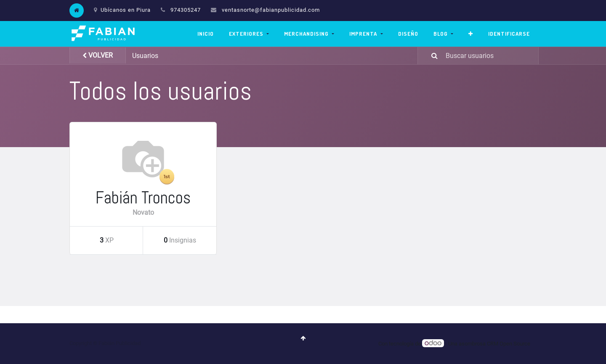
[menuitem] (206, 34)
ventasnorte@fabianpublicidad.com (271, 10)
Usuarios (145, 56)
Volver (98, 55)
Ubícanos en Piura (122, 10)
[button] (471, 34)
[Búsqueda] (429, 56)
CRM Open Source (509, 344)
